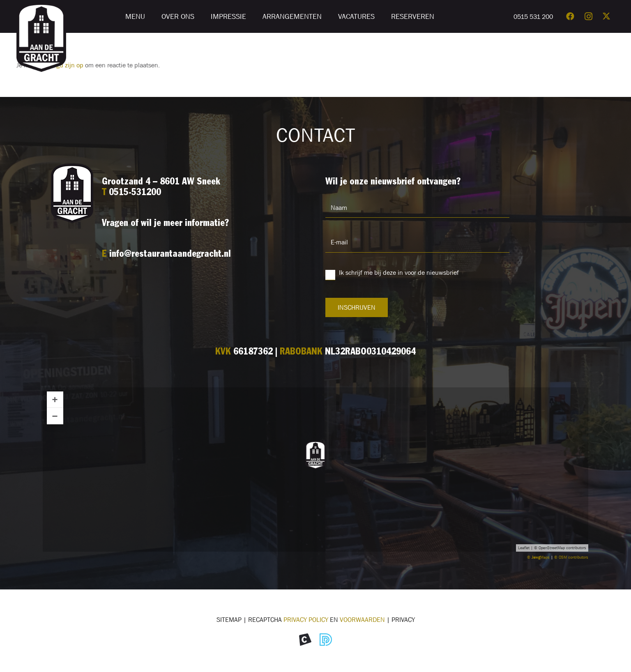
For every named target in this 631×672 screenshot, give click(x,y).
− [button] (55, 416)
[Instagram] (588, 16)
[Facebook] (570, 16)
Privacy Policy (306, 619)
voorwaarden (362, 619)
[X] (606, 16)
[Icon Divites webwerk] (326, 640)
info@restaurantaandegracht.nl (170, 254)
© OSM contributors (571, 557)
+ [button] (55, 399)
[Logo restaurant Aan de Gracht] (41, 37)
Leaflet (524, 548)
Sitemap (229, 619)
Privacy (403, 619)
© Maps (538, 557)
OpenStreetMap (552, 548)
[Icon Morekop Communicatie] (305, 640)
